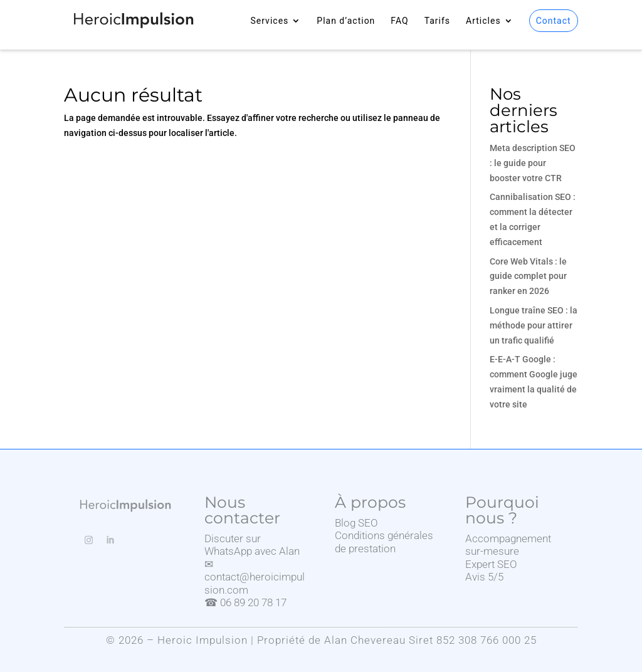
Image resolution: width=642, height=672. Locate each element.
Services (270, 21)
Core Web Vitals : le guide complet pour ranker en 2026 (528, 276)
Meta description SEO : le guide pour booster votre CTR (533, 163)
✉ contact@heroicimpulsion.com (255, 577)
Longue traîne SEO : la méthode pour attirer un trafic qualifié (534, 325)
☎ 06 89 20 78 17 (245, 602)
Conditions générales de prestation (384, 542)
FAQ (399, 21)
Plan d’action (346, 21)
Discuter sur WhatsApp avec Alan (252, 545)
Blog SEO (356, 523)
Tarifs (437, 21)
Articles (483, 21)
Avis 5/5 (484, 577)
